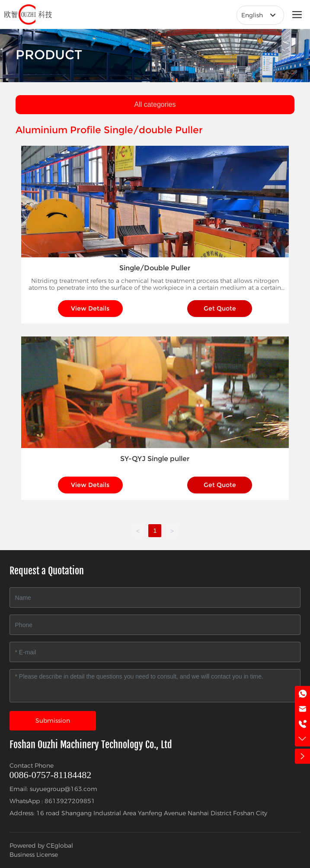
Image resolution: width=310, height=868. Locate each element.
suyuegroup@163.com (64, 789)
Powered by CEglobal (41, 846)
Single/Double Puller (155, 268)
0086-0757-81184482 (51, 775)
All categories (155, 104)
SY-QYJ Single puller (155, 459)
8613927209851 (70, 801)
